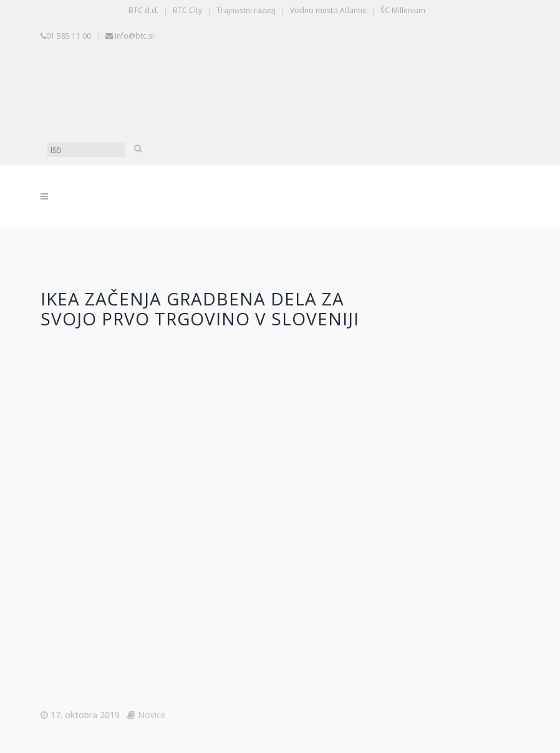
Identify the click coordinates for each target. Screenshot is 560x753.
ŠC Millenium (403, 10)
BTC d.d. (143, 10)
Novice (152, 715)
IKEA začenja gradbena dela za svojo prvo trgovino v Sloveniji (200, 309)
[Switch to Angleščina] (337, 93)
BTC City (187, 10)
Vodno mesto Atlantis (328, 10)
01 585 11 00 (69, 36)
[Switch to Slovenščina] (143, 93)
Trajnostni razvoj (246, 10)
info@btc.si (134, 36)
